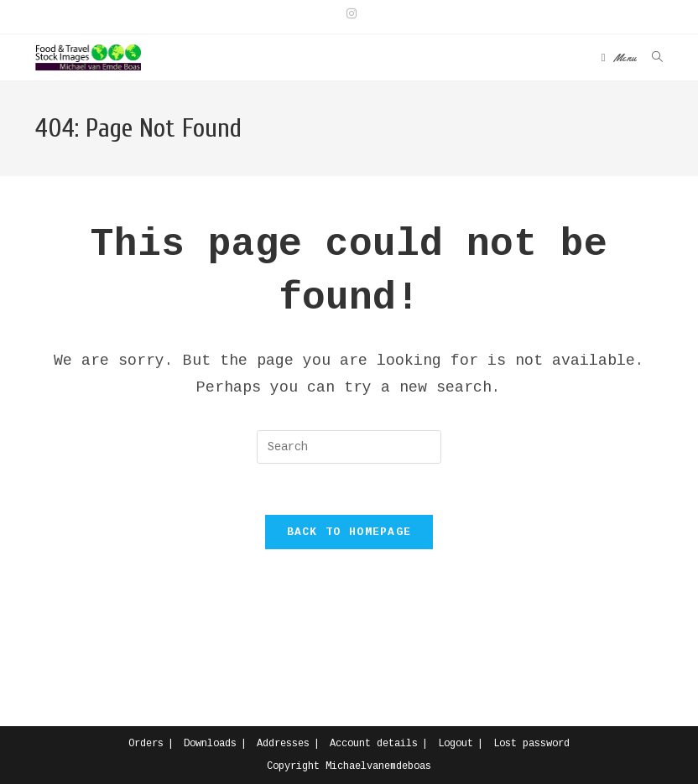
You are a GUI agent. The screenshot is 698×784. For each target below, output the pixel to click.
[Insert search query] (349, 447)
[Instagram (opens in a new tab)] (349, 14)
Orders (146, 744)
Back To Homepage (349, 532)
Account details (374, 744)
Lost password (531, 744)
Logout (456, 744)
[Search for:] (651, 57)
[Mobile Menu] (620, 57)
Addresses (283, 744)
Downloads (210, 744)
